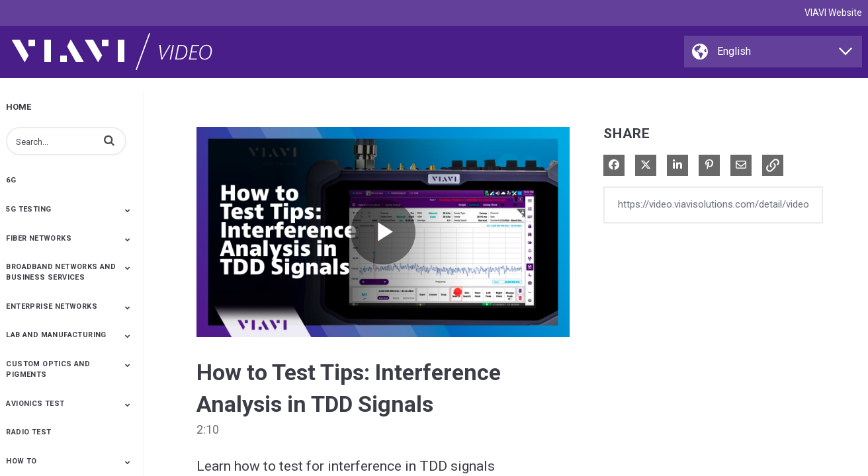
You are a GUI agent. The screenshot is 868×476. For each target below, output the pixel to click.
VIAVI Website (833, 13)
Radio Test (28, 432)
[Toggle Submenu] (128, 210)
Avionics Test (35, 404)
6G (11, 180)
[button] (109, 140)
